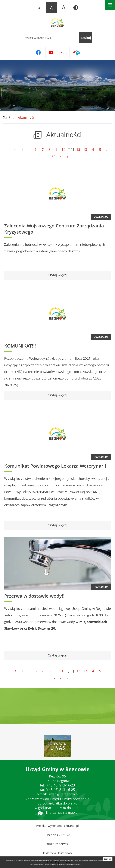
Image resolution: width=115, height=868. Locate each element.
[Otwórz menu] (110, 5)
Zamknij (108, 859)
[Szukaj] (86, 38)
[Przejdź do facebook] (38, 52)
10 (63, 149)
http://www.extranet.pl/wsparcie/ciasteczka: (92, 860)
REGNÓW (57, 706)
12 (78, 149)
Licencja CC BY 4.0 (58, 835)
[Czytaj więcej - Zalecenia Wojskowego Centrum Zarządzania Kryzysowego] (57, 275)
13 (85, 149)
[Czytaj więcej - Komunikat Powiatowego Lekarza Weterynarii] (57, 525)
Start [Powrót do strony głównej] (7, 117)
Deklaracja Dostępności (57, 853)
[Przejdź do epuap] (77, 52)
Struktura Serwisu (57, 844)
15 (99, 149)
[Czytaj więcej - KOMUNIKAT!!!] (57, 395)
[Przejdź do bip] (64, 52)
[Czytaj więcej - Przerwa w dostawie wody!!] (57, 656)
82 (54, 157)
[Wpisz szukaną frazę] (51, 38)
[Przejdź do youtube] (51, 52)
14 (92, 149)
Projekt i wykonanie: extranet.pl (57, 826)
